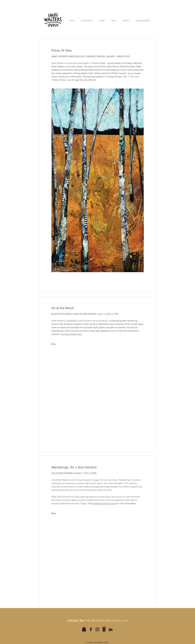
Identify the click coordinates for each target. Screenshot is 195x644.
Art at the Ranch (63, 308)
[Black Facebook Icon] (91, 629)
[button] (84, 629)
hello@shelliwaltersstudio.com (107, 620)
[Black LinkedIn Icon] (111, 629)
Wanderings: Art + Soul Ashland (74, 467)
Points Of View (62, 50)
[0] (104, 629)
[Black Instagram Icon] (97, 629)
